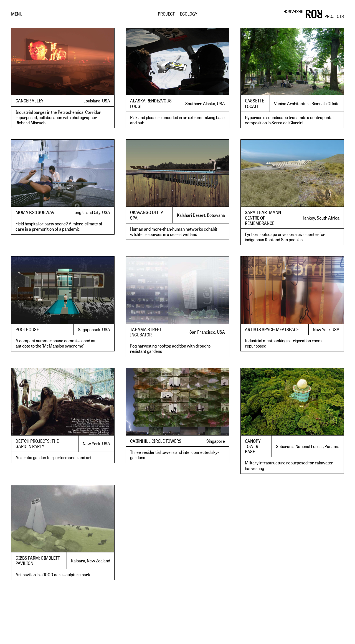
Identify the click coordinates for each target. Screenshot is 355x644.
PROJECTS (334, 16)
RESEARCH (293, 12)
